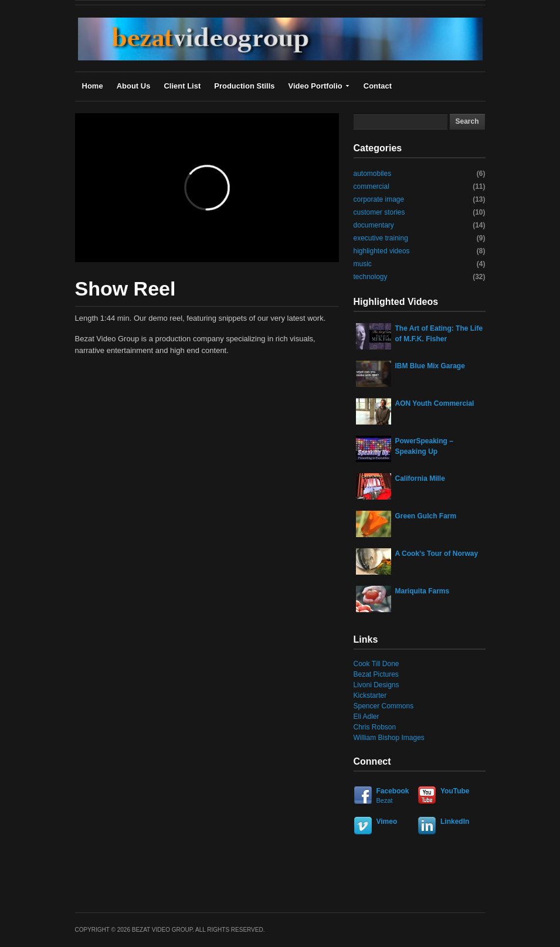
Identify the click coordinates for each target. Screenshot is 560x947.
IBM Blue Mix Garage (430, 366)
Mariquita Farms (422, 591)
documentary (374, 225)
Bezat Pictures (376, 674)
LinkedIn (455, 822)
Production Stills (244, 86)
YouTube (455, 791)
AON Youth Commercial (435, 403)
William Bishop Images (389, 738)
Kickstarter (370, 695)
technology (371, 277)
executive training (381, 238)
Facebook (384, 796)
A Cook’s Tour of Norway (437, 554)
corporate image (379, 199)
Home (93, 86)
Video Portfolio (319, 86)
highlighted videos (382, 251)
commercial (371, 186)
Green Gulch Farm (426, 516)
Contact (378, 86)
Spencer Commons (384, 706)
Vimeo (387, 822)
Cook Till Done (376, 664)
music (363, 264)
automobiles (373, 174)
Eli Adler (366, 717)
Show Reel (125, 288)
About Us (134, 86)
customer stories (379, 212)
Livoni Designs (376, 685)
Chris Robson (375, 727)
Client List (182, 86)
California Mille (420, 478)
